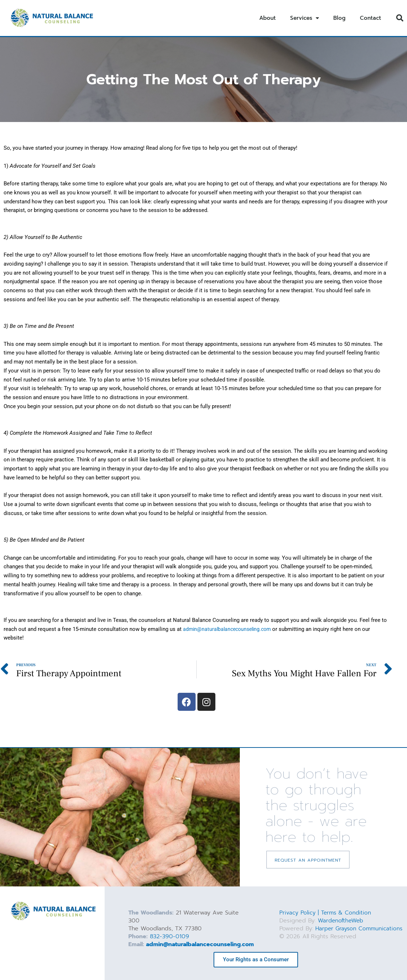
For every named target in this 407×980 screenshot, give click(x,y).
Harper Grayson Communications (319, 932)
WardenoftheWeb (342, 921)
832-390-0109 (170, 936)
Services (305, 18)
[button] (400, 18)
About (267, 18)
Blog (339, 18)
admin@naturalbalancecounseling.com (200, 944)
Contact (371, 18)
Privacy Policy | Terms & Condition (326, 913)
